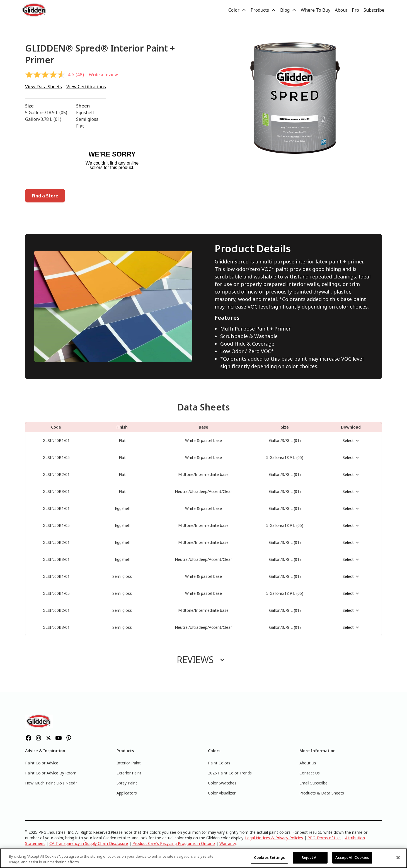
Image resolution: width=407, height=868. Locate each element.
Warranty (228, 843)
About (341, 10)
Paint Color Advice (42, 763)
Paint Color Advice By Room (51, 773)
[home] (34, 10)
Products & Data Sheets (322, 793)
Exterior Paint (129, 773)
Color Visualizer (222, 793)
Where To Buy (316, 10)
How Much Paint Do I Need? (51, 783)
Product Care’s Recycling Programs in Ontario (174, 843)
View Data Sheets (43, 87)
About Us (308, 763)
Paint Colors (219, 763)
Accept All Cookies (352, 857)
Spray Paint (127, 783)
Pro (355, 10)
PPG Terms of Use (324, 838)
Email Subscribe (313, 783)
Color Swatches (222, 783)
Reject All (310, 857)
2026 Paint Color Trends (230, 773)
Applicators (127, 793)
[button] (237, 10)
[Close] (398, 857)
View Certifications (86, 87)
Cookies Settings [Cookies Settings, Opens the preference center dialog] (269, 857)
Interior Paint (129, 763)
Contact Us (310, 773)
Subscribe (374, 10)
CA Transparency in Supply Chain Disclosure (89, 843)
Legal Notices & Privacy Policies (274, 838)
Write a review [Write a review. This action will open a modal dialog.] (103, 75)
